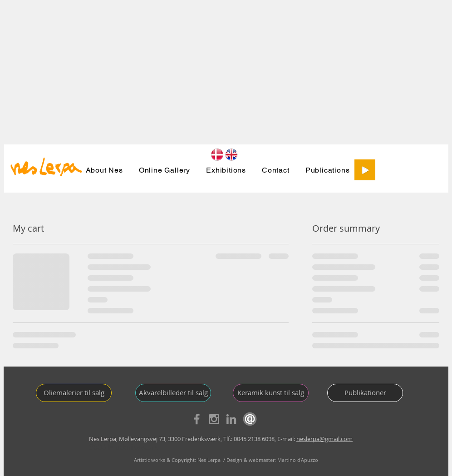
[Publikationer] (365, 393)
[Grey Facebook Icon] (197, 419)
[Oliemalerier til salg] (74, 393)
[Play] (365, 170)
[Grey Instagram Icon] (214, 419)
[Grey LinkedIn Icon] (231, 419)
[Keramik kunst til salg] (271, 393)
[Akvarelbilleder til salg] (173, 393)
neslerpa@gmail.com (324, 439)
